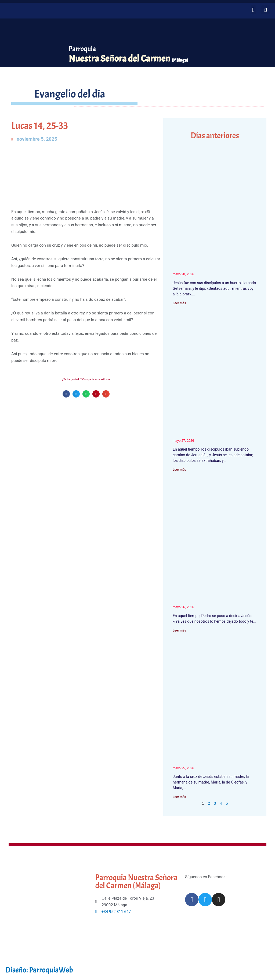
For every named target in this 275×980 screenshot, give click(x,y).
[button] (253, 10)
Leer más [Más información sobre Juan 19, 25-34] (179, 797)
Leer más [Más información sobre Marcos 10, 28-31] (179, 631)
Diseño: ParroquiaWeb (41, 971)
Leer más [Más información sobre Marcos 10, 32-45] (179, 470)
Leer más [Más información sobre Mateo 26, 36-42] (179, 303)
